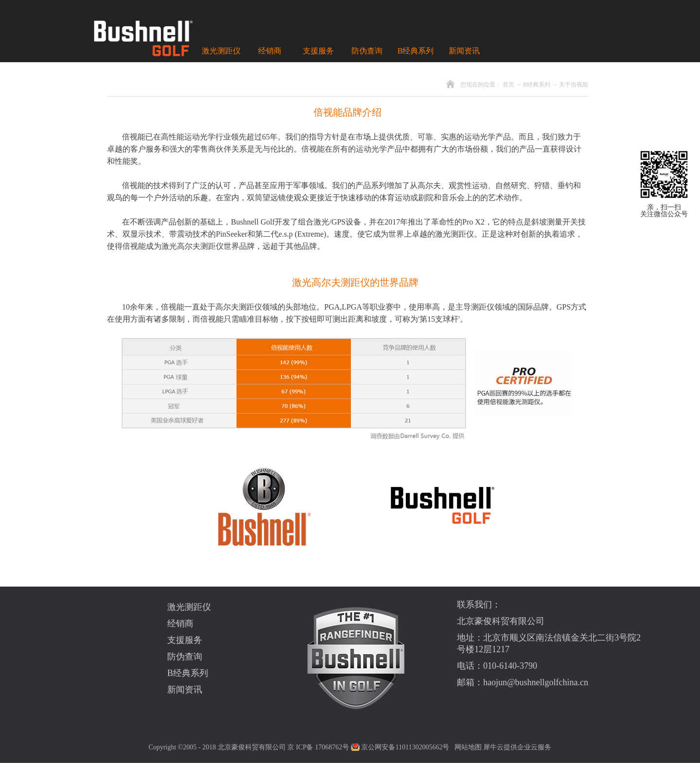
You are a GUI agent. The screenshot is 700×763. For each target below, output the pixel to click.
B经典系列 (537, 85)
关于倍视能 (574, 85)
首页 (508, 85)
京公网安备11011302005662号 (405, 747)
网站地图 (466, 747)
